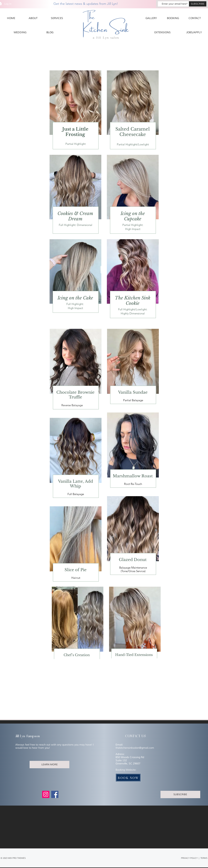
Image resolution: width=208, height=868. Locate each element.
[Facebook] (55, 794)
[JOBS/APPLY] (194, 33)
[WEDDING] (20, 33)
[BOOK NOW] (128, 778)
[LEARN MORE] (49, 765)
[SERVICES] (57, 18)
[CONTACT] (195, 18)
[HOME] (11, 18)
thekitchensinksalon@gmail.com (135, 748)
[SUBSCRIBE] (198, 4)
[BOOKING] (173, 18)
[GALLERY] (151, 18)
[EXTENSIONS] (163, 33)
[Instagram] (46, 794)
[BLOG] (50, 33)
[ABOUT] (33, 18)
